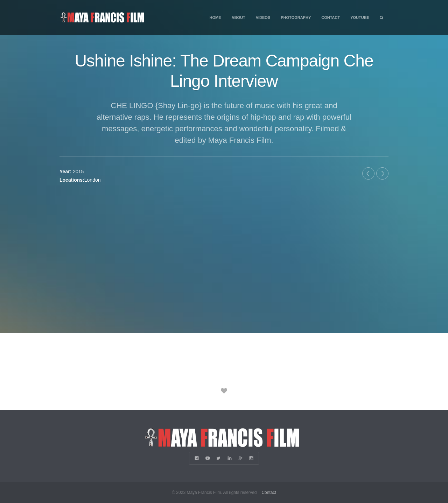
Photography (296, 18)
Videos (263, 18)
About (239, 18)
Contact (331, 18)
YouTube (360, 18)
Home (215, 18)
